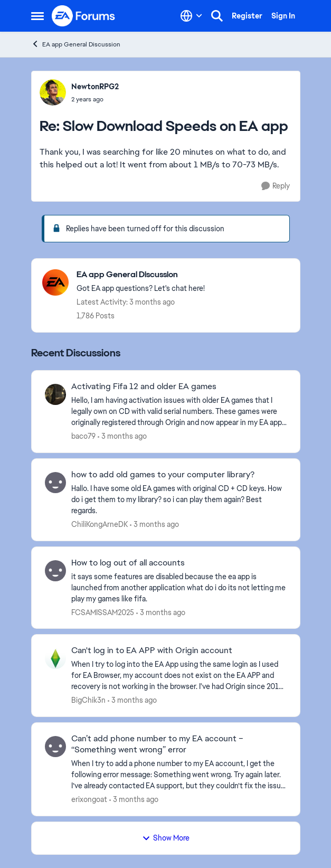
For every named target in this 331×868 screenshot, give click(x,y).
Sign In (283, 16)
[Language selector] (191, 16)
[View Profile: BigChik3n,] (55, 658)
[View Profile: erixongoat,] (55, 747)
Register (247, 16)
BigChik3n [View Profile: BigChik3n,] (88, 700)
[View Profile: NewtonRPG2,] (53, 92)
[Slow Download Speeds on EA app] (95, 99)
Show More (166, 838)
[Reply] (276, 186)
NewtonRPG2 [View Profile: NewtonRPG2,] (95, 87)
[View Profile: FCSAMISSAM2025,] (55, 571)
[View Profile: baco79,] (55, 394)
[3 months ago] (122, 436)
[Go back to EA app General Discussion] (141, 275)
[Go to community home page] (84, 16)
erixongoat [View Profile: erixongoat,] (89, 799)
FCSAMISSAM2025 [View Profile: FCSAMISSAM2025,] (103, 612)
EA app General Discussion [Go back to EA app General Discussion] (76, 44)
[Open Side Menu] (37, 16)
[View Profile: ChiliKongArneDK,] (55, 483)
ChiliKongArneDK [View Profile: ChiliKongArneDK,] (100, 524)
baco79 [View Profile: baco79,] (83, 436)
